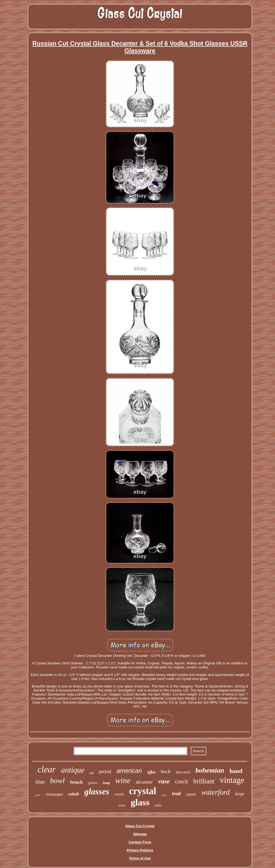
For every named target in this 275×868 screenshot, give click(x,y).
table (158, 805)
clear (47, 769)
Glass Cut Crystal (140, 826)
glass (140, 802)
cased (119, 794)
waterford (215, 792)
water (122, 805)
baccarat (183, 772)
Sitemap (140, 834)
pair (38, 795)
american (129, 771)
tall (91, 773)
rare (164, 795)
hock (166, 771)
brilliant (204, 781)
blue (40, 782)
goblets (93, 783)
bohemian (210, 770)
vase (164, 781)
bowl (57, 781)
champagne (54, 794)
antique (73, 770)
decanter (144, 782)
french (76, 782)
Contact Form (140, 842)
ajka (151, 772)
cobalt (74, 794)
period (105, 772)
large (240, 794)
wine (123, 780)
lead (176, 793)
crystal (143, 791)
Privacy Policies (140, 850)
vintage (232, 780)
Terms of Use (140, 858)
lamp (106, 783)
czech (182, 781)
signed (191, 794)
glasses (97, 791)
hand (236, 771)
